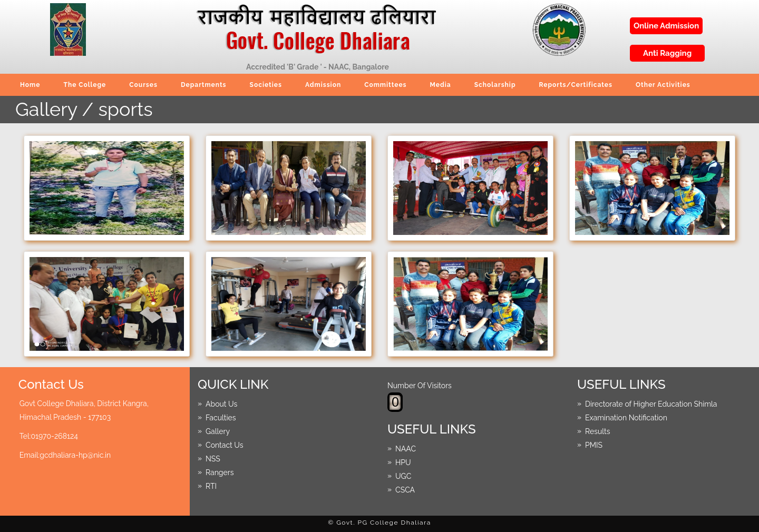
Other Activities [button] (663, 85)
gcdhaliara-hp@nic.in (75, 455)
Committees (385, 85)
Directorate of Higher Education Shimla (651, 403)
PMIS (594, 445)
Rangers (220, 472)
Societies (266, 85)
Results (597, 431)
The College (85, 85)
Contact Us (224, 445)
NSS (213, 458)
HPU (403, 462)
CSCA (405, 489)
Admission (323, 85)
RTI (211, 486)
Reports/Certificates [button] (576, 85)
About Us (221, 403)
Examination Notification (626, 417)
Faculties (221, 417)
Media (441, 85)
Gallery (218, 431)
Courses (143, 85)
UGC (403, 476)
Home (30, 85)
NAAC (406, 448)
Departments (204, 85)
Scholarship (495, 85)
